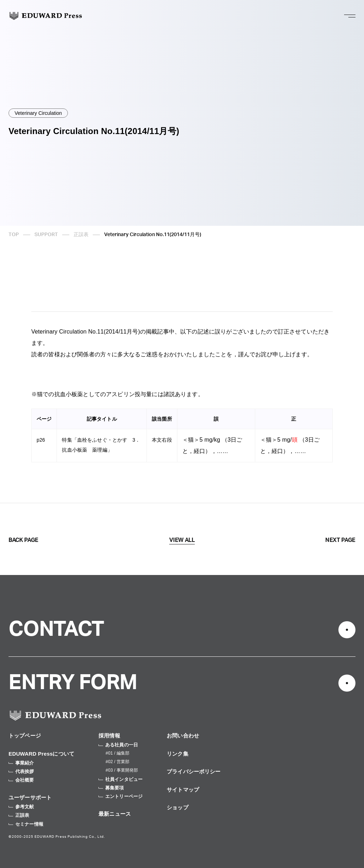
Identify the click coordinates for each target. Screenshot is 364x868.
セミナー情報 (26, 824)
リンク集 (178, 754)
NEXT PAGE (340, 540)
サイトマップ (183, 790)
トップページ (25, 736)
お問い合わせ (183, 736)
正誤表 (81, 235)
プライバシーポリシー (194, 771)
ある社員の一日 (118, 745)
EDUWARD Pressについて (41, 754)
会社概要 (21, 780)
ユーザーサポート (30, 797)
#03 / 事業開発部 (122, 770)
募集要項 (111, 788)
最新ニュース (115, 814)
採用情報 (109, 736)
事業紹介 (21, 763)
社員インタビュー (121, 779)
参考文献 (21, 807)
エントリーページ (121, 796)
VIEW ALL (182, 540)
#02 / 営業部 (117, 762)
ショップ (178, 807)
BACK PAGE (23, 540)
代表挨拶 (21, 771)
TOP (14, 235)
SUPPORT (46, 235)
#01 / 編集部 (117, 753)
